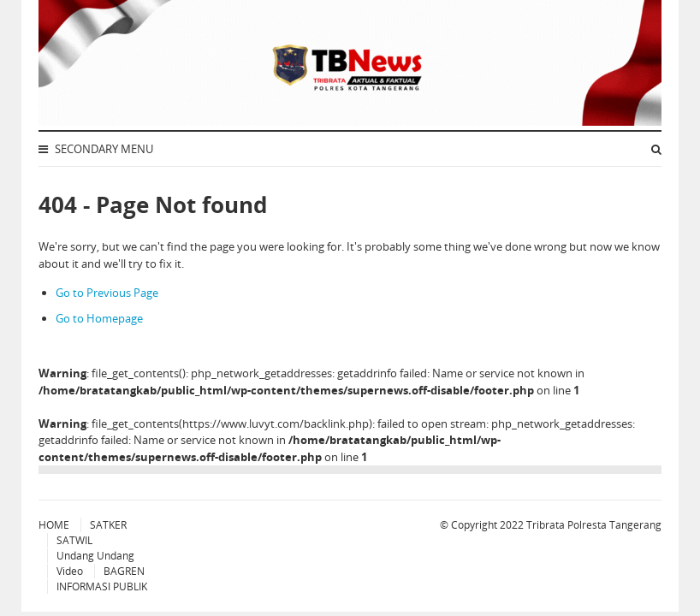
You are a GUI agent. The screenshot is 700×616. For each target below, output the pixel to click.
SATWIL (74, 540)
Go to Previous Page (107, 293)
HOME (54, 525)
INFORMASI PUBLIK (102, 586)
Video (70, 571)
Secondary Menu (96, 149)
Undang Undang (95, 556)
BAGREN (124, 571)
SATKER (108, 525)
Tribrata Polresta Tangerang (594, 525)
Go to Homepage (99, 318)
